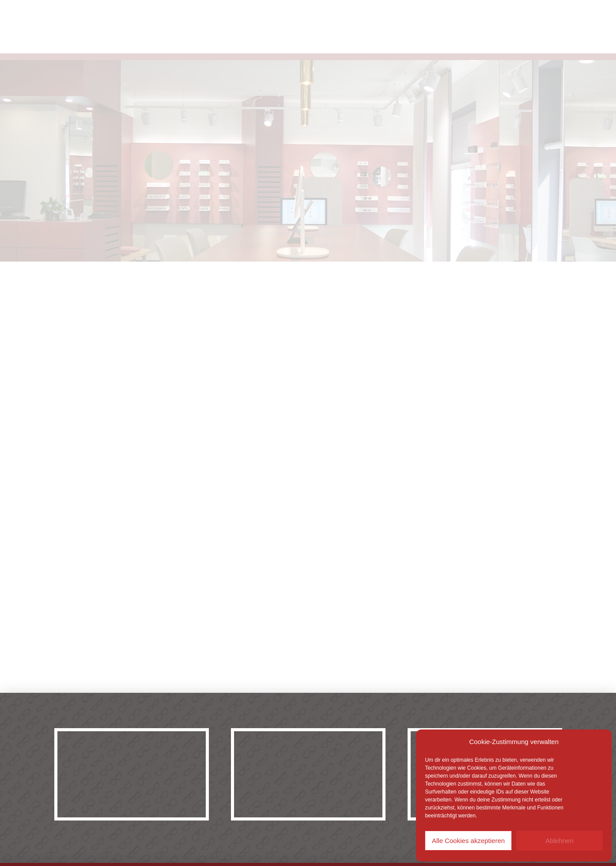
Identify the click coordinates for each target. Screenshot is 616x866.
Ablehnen (559, 841)
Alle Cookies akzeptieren (468, 841)
